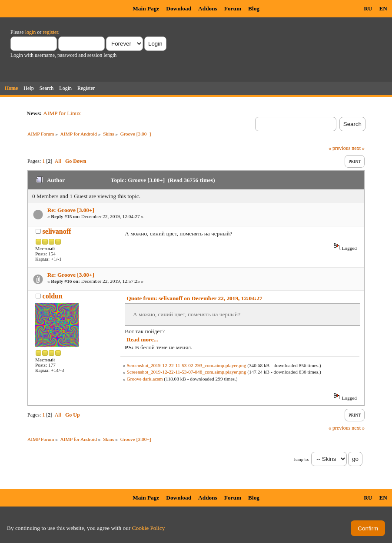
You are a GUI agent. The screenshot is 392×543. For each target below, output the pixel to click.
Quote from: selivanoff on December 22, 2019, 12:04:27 (194, 298)
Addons (208, 8)
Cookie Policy (149, 528)
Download (179, 8)
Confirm (368, 528)
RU (368, 8)
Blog (254, 8)
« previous (339, 148)
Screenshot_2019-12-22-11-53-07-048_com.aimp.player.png (186, 372)
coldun (53, 296)
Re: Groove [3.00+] (71, 210)
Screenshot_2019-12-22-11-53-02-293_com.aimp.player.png (186, 365)
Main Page (146, 8)
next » (358, 148)
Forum (233, 8)
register (50, 32)
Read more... (142, 339)
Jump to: (301, 459)
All (58, 161)
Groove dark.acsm (145, 379)
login (31, 32)
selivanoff (57, 231)
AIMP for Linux (62, 113)
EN (383, 8)
